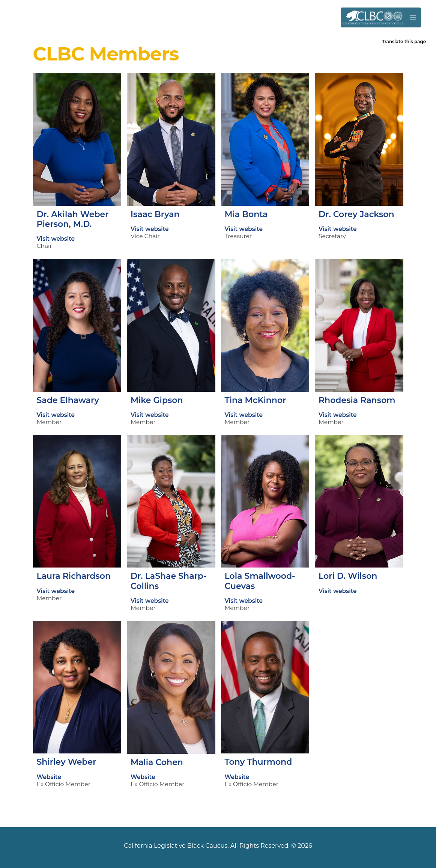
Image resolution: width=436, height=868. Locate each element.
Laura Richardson (74, 576)
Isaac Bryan (155, 214)
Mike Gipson (157, 400)
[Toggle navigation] (413, 18)
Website (49, 777)
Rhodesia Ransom (357, 400)
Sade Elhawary (68, 400)
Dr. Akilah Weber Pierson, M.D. (73, 219)
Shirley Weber (67, 762)
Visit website (56, 239)
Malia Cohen (157, 762)
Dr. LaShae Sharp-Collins (168, 581)
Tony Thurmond (259, 762)
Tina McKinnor (256, 400)
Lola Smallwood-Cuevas (260, 581)
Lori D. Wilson (348, 576)
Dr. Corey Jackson (356, 214)
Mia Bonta (246, 214)
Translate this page (404, 42)
